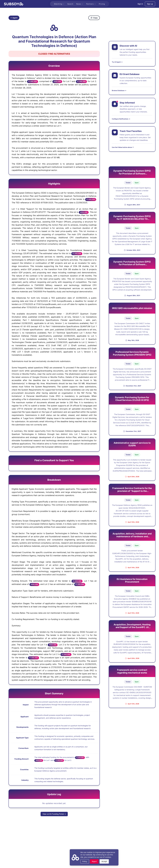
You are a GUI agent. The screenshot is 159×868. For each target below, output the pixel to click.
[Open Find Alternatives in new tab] (54, 54)
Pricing (102, 4)
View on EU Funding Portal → (54, 814)
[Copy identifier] (54, 28)
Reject (80, 861)
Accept (90, 861)
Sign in (140, 4)
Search (70, 4)
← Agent (14, 18)
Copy (94, 18)
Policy (70, 861)
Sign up (150, 4)
